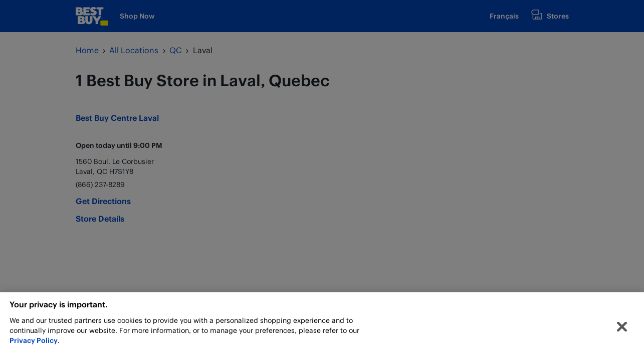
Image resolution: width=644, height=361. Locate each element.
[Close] (622, 329)
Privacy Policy (34, 342)
